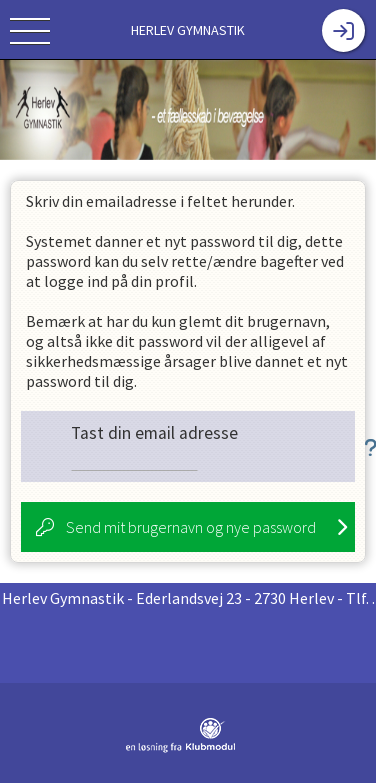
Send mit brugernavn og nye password (191, 527)
